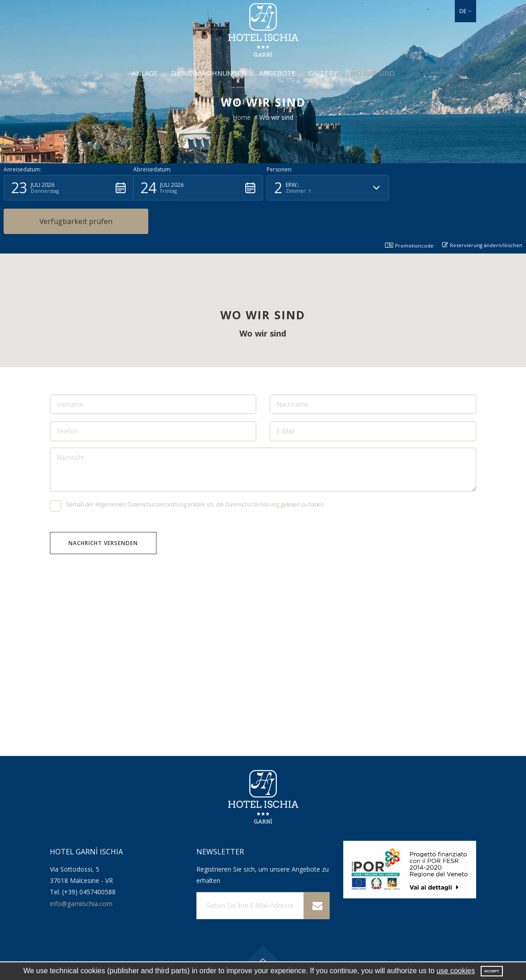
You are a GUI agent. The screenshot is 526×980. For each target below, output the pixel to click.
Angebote (277, 73)
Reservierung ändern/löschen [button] (482, 212)
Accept (492, 971)
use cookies (456, 971)
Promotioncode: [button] (410, 212)
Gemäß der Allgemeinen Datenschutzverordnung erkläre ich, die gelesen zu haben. (188, 473)
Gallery (323, 73)
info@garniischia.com (81, 870)
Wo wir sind (372, 73)
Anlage (145, 73)
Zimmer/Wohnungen (208, 73)
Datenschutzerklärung (252, 471)
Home (242, 117)
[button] (465, 11)
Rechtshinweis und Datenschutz (405, 952)
